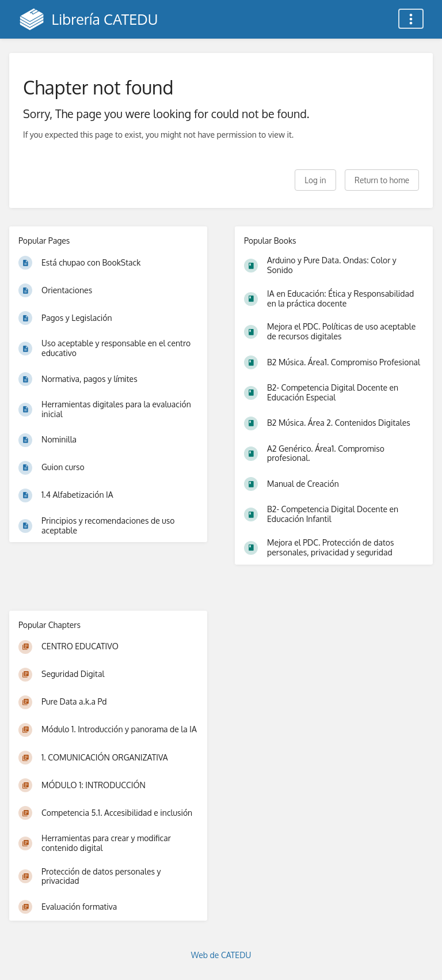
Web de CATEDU (221, 955)
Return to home (382, 180)
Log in (315, 180)
